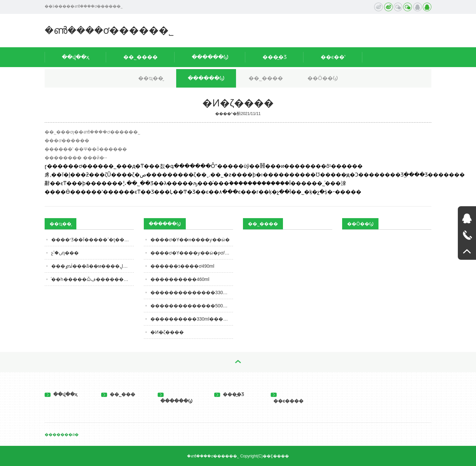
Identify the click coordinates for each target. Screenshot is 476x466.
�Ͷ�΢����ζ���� (167, 332)
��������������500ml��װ (192, 306)
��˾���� (140, 57)
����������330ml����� (191, 319)
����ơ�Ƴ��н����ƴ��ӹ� (190, 240)
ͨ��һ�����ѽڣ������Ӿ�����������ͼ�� (93, 279)
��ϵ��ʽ (333, 57)
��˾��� (118, 394)
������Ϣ (210, 57)
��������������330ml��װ (192, 292)
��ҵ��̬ (151, 78)
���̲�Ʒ (275, 57)
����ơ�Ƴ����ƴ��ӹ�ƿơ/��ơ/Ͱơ (192, 253)
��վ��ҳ (76, 57)
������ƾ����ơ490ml (182, 266)
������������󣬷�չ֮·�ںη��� (65, 253)
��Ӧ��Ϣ (323, 78)
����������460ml (180, 279)
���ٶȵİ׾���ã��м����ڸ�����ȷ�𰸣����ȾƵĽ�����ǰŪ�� (93, 266)
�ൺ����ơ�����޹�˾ (109, 30)
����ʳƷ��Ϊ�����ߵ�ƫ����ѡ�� (93, 240)
